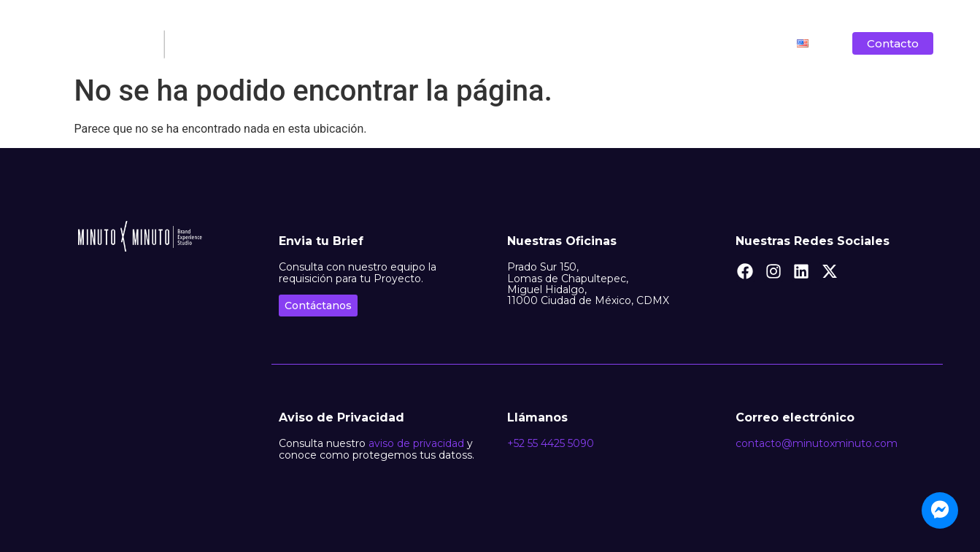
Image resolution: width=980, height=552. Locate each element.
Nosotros (417, 44)
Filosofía (490, 44)
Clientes (674, 44)
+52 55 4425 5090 (551, 443)
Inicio (353, 44)
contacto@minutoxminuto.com (817, 443)
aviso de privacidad (416, 443)
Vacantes (746, 44)
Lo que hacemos (583, 44)
